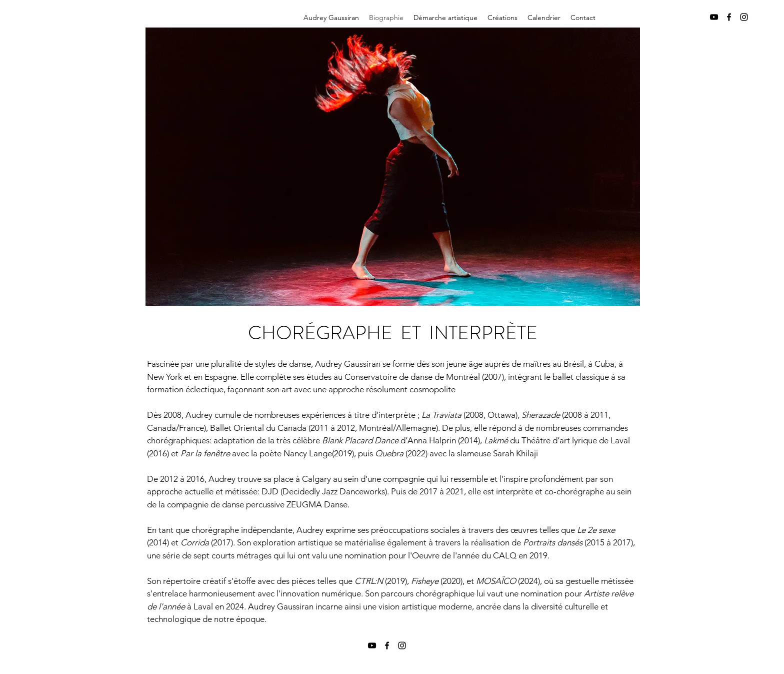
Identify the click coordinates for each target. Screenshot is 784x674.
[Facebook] (729, 17)
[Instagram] (744, 17)
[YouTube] (714, 17)
